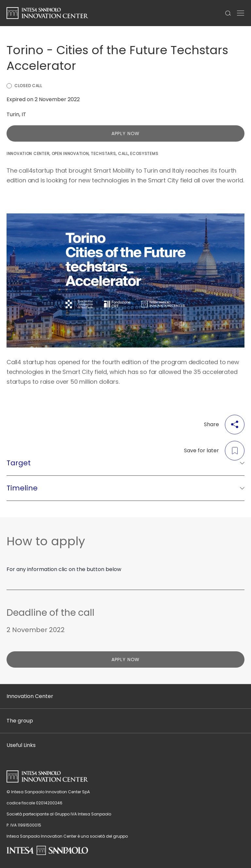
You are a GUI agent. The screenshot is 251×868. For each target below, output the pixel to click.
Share (224, 425)
